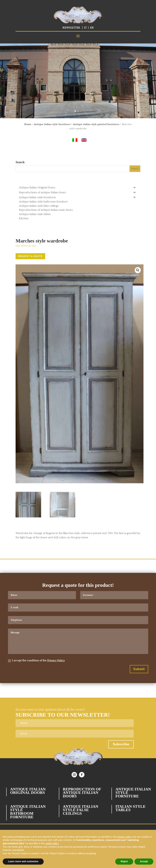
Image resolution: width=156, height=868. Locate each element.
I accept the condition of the (36, 661)
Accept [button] (144, 861)
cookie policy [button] (52, 843)
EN (92, 28)
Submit (139, 669)
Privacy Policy (56, 660)
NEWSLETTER (71, 28)
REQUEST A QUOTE (30, 256)
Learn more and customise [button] (23, 861)
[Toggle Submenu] (135, 187)
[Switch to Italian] (75, 140)
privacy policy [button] (124, 837)
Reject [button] (124, 861)
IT (85, 28)
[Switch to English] (84, 140)
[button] (138, 270)
